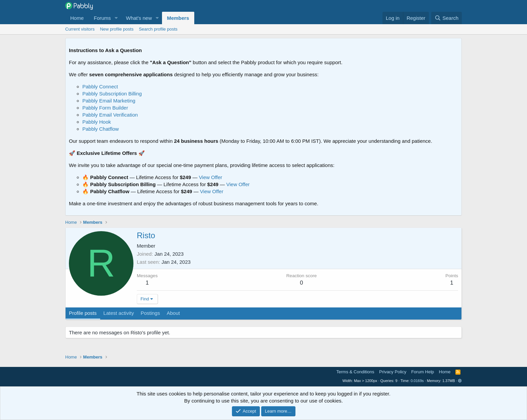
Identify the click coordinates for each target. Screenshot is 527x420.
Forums (102, 18)
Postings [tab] (150, 313)
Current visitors (80, 29)
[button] (116, 18)
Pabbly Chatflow (100, 129)
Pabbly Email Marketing (109, 101)
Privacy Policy (393, 372)
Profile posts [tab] (83, 313)
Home (77, 18)
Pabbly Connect (100, 87)
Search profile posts (158, 29)
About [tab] (173, 313)
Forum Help (422, 372)
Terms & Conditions (355, 372)
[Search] (447, 18)
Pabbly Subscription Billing (112, 94)
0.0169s (417, 381)
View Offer (211, 177)
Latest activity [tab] (119, 313)
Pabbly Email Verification (110, 115)
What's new (139, 18)
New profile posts (117, 29)
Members (178, 18)
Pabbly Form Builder (105, 108)
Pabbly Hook (97, 122)
